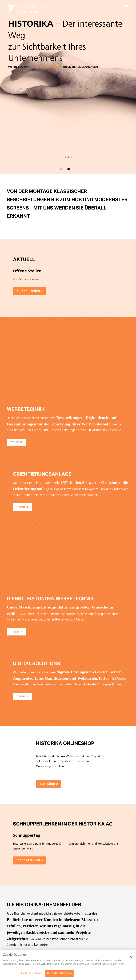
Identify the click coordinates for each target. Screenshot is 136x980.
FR (68, 169)
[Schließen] (131, 957)
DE (62, 169)
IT (75, 169)
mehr (15, 442)
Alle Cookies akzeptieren (59, 973)
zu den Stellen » (30, 291)
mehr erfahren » (30, 860)
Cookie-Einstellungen (32, 973)
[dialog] (68, 965)
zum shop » (49, 784)
